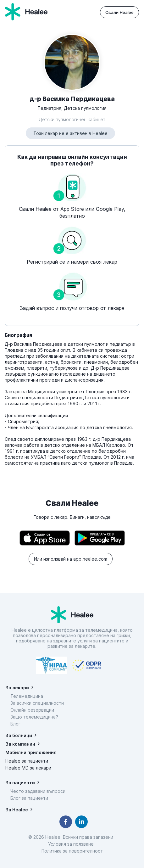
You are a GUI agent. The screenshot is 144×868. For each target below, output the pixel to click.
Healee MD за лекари (28, 768)
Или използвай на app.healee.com (71, 559)
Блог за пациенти (29, 798)
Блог (15, 724)
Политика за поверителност (72, 851)
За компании (20, 744)
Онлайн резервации (32, 710)
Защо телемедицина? (34, 717)
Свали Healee (119, 12)
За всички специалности (37, 703)
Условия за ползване (72, 844)
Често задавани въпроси (38, 791)
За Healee (17, 810)
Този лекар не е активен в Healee (70, 133)
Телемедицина (27, 696)
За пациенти (20, 783)
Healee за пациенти (27, 761)
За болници (19, 735)
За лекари (17, 688)
